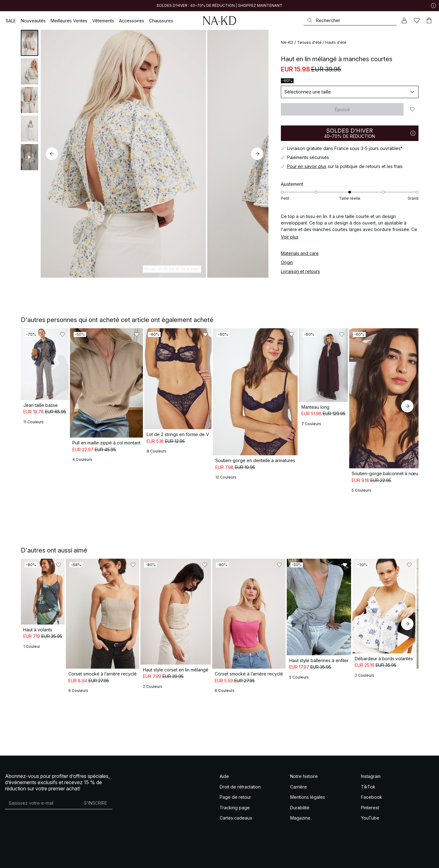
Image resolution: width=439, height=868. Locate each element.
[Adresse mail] (42, 775)
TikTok (368, 759)
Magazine (300, 791)
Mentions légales (308, 770)
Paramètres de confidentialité (184, 858)
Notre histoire (304, 749)
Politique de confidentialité (116, 858)
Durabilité (300, 780)
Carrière (299, 759)
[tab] (30, 43)
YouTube (370, 791)
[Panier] (429, 20)
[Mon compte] (404, 20)
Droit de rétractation (240, 759)
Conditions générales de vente (27, 858)
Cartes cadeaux (236, 791)
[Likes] (417, 20)
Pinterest (370, 780)
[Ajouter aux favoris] (412, 109)
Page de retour (235, 770)
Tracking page (235, 780)
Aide (224, 749)
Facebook (372, 770)
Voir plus (290, 237)
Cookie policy (149, 858)
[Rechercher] (350, 20)
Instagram (371, 749)
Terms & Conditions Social (73, 858)
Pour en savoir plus (307, 166)
